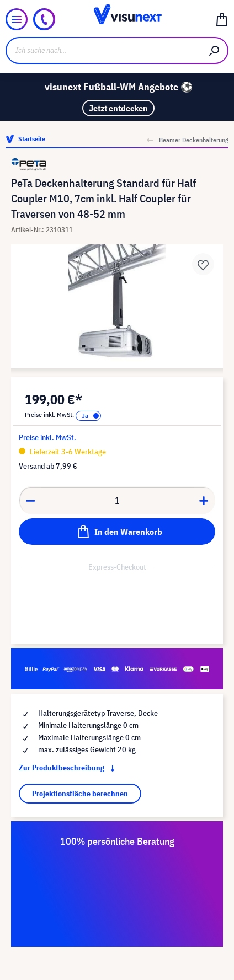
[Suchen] (215, 50)
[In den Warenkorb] (117, 532)
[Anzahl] (117, 500)
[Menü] (17, 19)
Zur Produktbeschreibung (69, 768)
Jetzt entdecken (118, 108)
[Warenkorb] (222, 19)
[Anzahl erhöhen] (204, 500)
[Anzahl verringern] (30, 500)
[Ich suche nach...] (103, 50)
